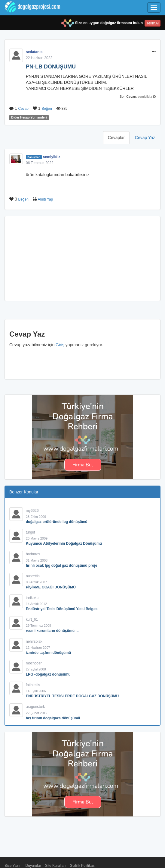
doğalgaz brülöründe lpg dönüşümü (57, 522)
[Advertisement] (82, 258)
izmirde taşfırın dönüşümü (48, 653)
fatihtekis (33, 685)
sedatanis (34, 52)
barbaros (33, 554)
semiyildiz (145, 97)
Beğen (47, 109)
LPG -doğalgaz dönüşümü (48, 674)
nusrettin (33, 576)
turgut (31, 532)
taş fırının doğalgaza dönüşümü (53, 718)
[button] (154, 52)
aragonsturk (35, 707)
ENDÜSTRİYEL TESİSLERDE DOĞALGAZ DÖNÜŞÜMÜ (72, 696)
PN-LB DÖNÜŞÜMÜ (51, 67)
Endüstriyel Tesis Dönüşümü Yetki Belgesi (62, 609)
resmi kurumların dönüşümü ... (52, 631)
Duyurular (33, 866)
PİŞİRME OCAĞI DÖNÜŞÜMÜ (51, 587)
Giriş (60, 345)
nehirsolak (34, 641)
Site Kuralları (55, 866)
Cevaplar (116, 138)
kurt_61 (32, 619)
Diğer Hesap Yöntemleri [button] (29, 118)
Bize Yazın (13, 866)
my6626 (32, 511)
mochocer (34, 663)
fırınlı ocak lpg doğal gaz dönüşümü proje (61, 565)
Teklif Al (153, 23)
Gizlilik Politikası (83, 866)
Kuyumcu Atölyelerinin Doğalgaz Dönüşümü (64, 543)
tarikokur (33, 598)
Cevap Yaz (145, 138)
